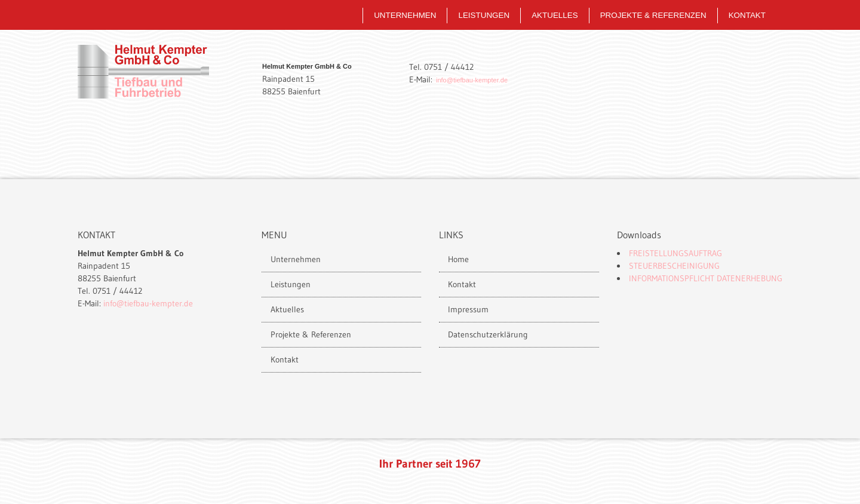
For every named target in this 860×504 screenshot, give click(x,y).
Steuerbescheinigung (674, 266)
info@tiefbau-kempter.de (472, 80)
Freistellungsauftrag (675, 253)
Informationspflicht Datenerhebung (706, 278)
